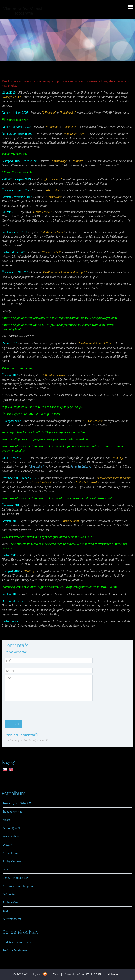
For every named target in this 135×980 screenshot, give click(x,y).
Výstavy (7, 845)
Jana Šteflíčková (81, 467)
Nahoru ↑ (114, 974)
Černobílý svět (11, 828)
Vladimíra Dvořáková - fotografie (24, 11)
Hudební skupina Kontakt (18, 942)
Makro (7, 820)
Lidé (5, 869)
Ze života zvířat (12, 919)
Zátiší (6, 911)
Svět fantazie (10, 894)
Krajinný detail (11, 836)
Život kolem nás (12, 812)
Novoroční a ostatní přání (18, 886)
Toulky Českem (12, 861)
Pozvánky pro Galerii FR (17, 803)
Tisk (56, 974)
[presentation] (31, 709)
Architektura (10, 853)
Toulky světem (11, 902)
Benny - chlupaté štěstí (16, 878)
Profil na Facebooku (15, 950)
